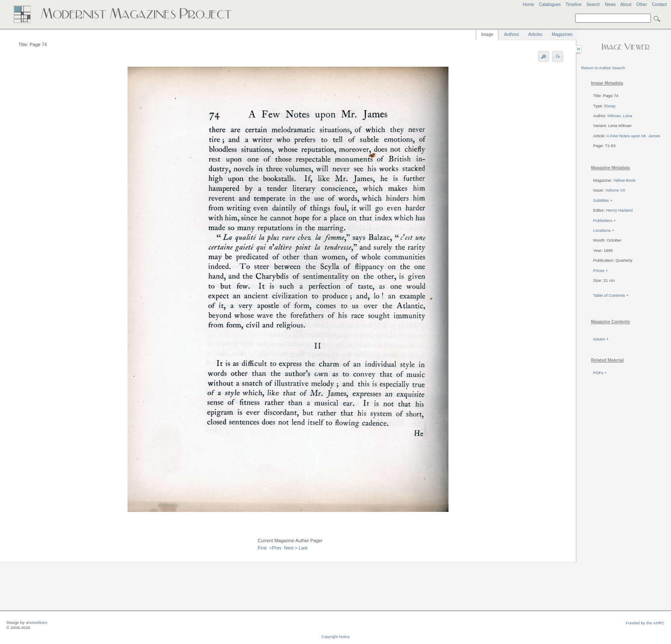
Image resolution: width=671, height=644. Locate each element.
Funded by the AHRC (645, 623)
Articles (536, 34)
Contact (659, 4)
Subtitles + (603, 200)
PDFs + (600, 373)
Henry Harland (619, 210)
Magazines (562, 34)
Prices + (601, 270)
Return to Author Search (603, 68)
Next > (291, 548)
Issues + (601, 339)
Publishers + (604, 220)
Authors (511, 34)
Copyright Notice (336, 637)
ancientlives (36, 622)
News (610, 4)
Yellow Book (624, 180)
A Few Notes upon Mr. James (633, 136)
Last (303, 548)
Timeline (573, 4)
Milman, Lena (620, 116)
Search (593, 4)
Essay (610, 106)
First (262, 548)
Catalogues (550, 4)
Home (528, 4)
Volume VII (615, 190)
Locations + (604, 230)
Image (487, 34)
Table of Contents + (611, 295)
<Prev (275, 548)
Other (642, 4)
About (626, 4)
